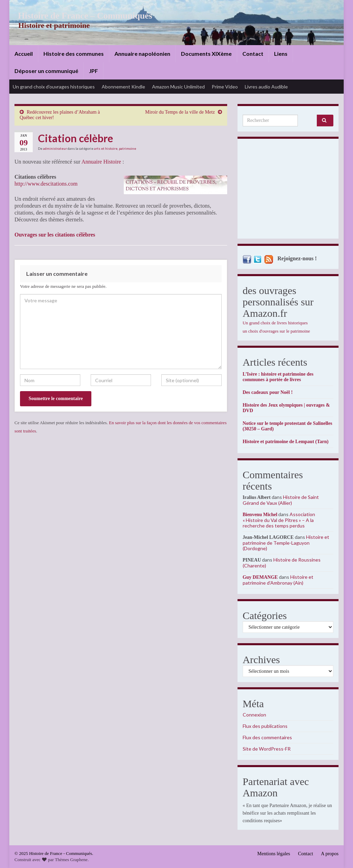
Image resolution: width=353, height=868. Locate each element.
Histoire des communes (74, 54)
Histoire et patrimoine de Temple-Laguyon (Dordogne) (286, 543)
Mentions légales (274, 854)
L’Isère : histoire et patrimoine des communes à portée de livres (278, 377)
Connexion (254, 715)
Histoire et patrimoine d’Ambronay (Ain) (278, 580)
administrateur (55, 148)
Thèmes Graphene (71, 860)
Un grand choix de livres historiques (275, 323)
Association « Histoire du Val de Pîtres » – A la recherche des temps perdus (279, 520)
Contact (253, 54)
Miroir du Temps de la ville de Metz (180, 112)
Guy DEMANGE (260, 577)
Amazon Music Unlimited (178, 87)
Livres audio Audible (266, 87)
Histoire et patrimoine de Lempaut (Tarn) (286, 442)
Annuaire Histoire (101, 162)
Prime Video (225, 87)
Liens (281, 54)
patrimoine (128, 148)
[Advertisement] (288, 190)
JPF (93, 71)
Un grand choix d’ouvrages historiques (54, 87)
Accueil (24, 54)
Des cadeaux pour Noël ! (268, 392)
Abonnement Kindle (123, 87)
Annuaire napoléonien (142, 54)
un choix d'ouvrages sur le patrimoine (276, 331)
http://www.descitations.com (46, 184)
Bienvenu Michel (260, 515)
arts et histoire (106, 148)
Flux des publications (265, 726)
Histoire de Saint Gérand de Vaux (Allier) (281, 500)
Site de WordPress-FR (267, 749)
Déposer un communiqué (46, 71)
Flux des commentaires (267, 737)
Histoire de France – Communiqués (80, 16)
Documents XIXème (206, 54)
